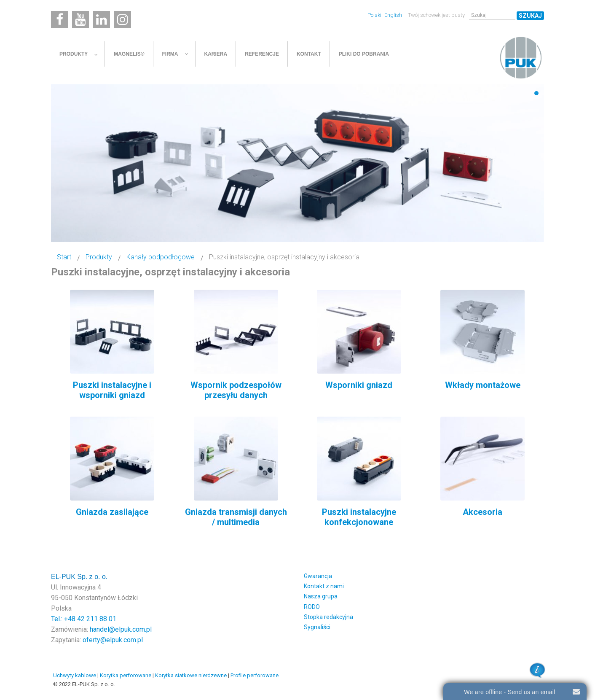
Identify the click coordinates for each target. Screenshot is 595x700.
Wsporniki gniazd (359, 385)
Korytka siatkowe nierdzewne (191, 675)
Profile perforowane (255, 675)
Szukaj (530, 16)
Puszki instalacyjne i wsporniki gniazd (112, 390)
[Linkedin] (102, 19)
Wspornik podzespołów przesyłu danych (236, 390)
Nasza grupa (321, 596)
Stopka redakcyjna (328, 617)
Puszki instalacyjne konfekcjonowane (359, 517)
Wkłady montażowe (483, 385)
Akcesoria (482, 512)
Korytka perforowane (126, 675)
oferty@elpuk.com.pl (113, 640)
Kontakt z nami (324, 586)
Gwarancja (318, 576)
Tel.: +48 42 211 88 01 (84, 619)
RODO (312, 607)
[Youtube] (80, 19)
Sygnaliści (317, 627)
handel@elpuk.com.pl (121, 629)
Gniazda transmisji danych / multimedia (236, 517)
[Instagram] (123, 19)
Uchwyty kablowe (75, 675)
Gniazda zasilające (112, 512)
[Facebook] (59, 19)
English (393, 15)
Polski (375, 15)
